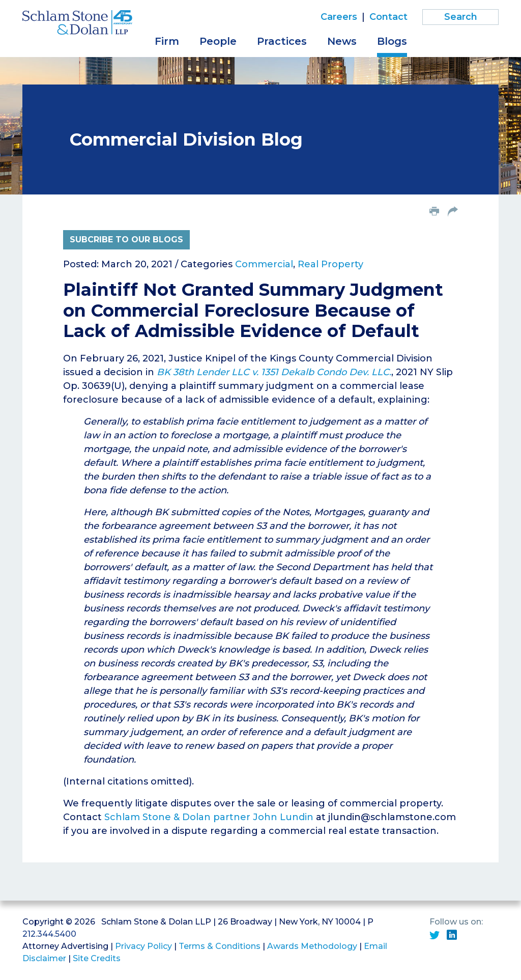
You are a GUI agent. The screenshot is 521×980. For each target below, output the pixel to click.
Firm (167, 41)
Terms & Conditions (220, 946)
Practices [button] (282, 41)
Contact (388, 17)
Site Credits (97, 958)
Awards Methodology (312, 946)
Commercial (264, 264)
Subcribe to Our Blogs (126, 240)
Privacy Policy (143, 946)
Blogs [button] (392, 41)
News (342, 41)
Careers (339, 17)
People (218, 41)
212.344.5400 (49, 934)
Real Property (330, 264)
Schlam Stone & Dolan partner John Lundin (209, 817)
